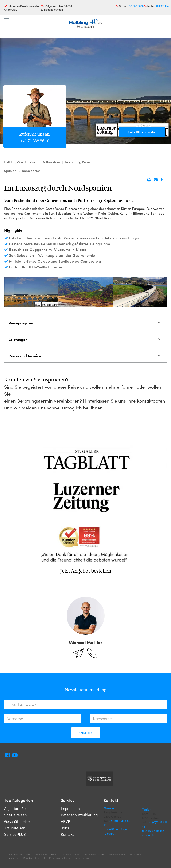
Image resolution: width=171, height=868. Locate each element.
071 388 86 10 (136, 6)
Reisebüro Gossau (71, 855)
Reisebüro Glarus (117, 855)
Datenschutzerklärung (79, 815)
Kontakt (67, 834)
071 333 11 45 (163, 6)
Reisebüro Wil (82, 858)
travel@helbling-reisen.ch (115, 831)
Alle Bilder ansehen (142, 132)
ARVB (65, 822)
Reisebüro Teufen (94, 855)
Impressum (70, 809)
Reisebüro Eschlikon (60, 858)
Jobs (65, 828)
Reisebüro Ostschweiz (46, 855)
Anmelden (86, 733)
